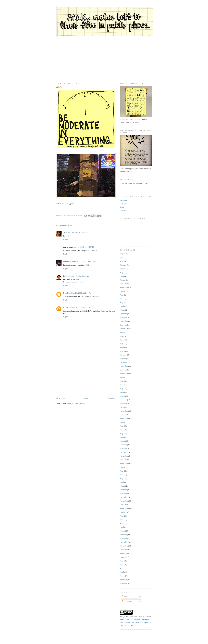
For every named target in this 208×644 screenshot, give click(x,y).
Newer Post (61, 398)
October (123, 284)
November (124, 321)
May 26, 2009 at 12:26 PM (81, 293)
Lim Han (67, 293)
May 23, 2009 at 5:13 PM (86, 262)
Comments (127, 601)
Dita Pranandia (69, 262)
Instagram (124, 204)
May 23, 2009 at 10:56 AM (84, 247)
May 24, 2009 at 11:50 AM (79, 276)
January (123, 280)
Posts (125, 597)
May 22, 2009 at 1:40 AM (78, 232)
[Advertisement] (104, 59)
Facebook (124, 200)
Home (86, 398)
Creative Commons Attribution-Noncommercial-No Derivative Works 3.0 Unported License (136, 622)
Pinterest (123, 210)
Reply (66, 239)
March (122, 261)
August (123, 254)
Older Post (112, 398)
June (122, 257)
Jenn (65, 232)
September (124, 287)
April (122, 276)
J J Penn (139, 617)
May (122, 272)
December (124, 362)
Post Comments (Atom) (76, 403)
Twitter (123, 207)
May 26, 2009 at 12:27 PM (81, 307)
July (121, 295)
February (123, 265)
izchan (66, 276)
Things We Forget (127, 617)
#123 (59, 87)
